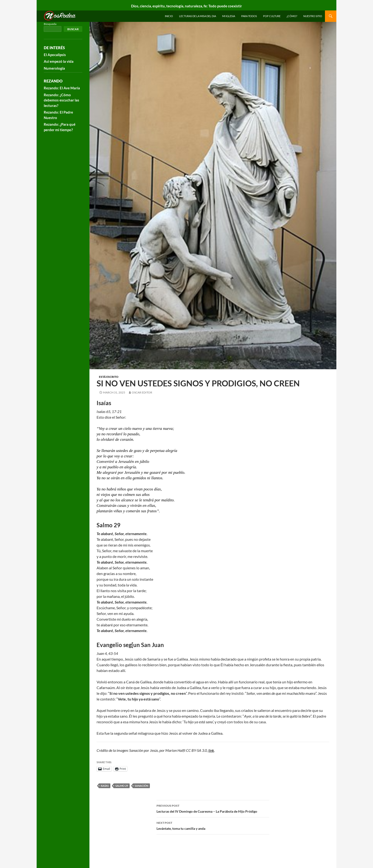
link (211, 750)
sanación (141, 786)
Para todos (249, 16)
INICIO (169, 16)
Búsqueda (50, 24)
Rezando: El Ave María (62, 88)
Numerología (54, 68)
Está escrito (109, 377)
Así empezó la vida (59, 61)
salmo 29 (122, 786)
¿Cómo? (292, 16)
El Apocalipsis (55, 55)
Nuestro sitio (313, 16)
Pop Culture (272, 16)
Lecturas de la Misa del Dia (198, 16)
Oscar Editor (142, 392)
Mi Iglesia (229, 16)
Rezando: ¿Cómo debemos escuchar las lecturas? (61, 100)
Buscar (73, 29)
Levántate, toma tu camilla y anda (213, 825)
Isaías (105, 786)
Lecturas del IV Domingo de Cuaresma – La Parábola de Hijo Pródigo (213, 808)
